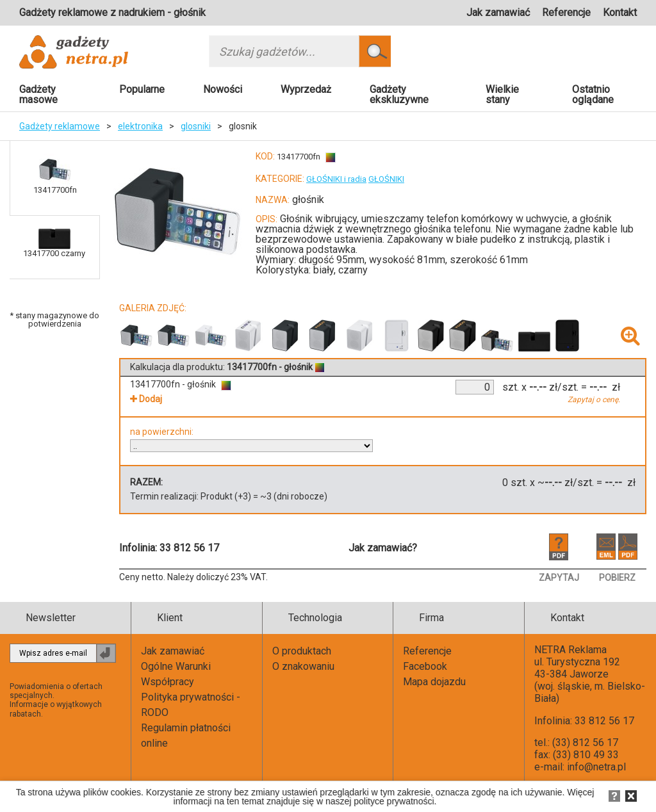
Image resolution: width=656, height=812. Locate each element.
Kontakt (620, 12)
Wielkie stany (502, 94)
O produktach (302, 651)
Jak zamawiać (498, 12)
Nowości (223, 89)
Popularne (142, 89)
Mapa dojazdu (434, 682)
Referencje (566, 12)
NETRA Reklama (570, 650)
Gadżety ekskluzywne (399, 94)
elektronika (140, 126)
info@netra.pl (596, 767)
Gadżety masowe (38, 94)
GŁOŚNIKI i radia (336, 179)
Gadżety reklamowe (60, 126)
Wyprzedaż (306, 89)
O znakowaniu (303, 666)
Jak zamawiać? (383, 548)
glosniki (196, 126)
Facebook (425, 666)
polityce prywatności (394, 801)
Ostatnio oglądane (593, 94)
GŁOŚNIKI (386, 179)
